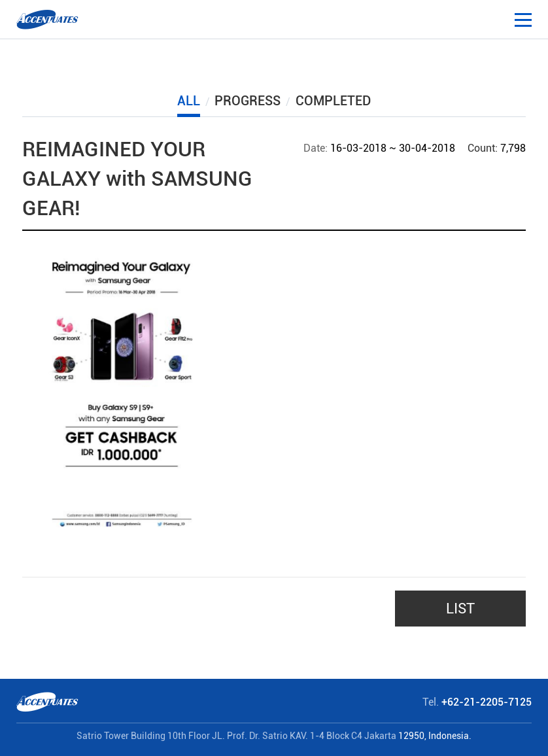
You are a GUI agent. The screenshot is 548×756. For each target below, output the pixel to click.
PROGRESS (248, 101)
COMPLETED (333, 101)
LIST (460, 609)
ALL (189, 101)
